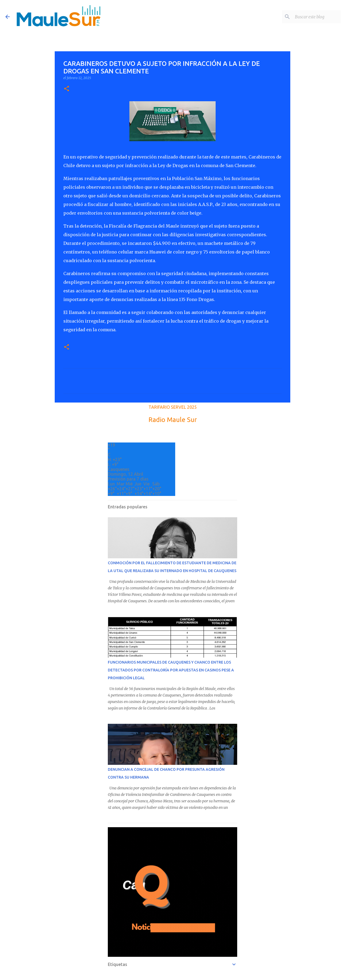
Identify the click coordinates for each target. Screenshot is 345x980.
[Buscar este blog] (312, 17)
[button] (67, 89)
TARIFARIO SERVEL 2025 (173, 407)
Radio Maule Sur (173, 420)
